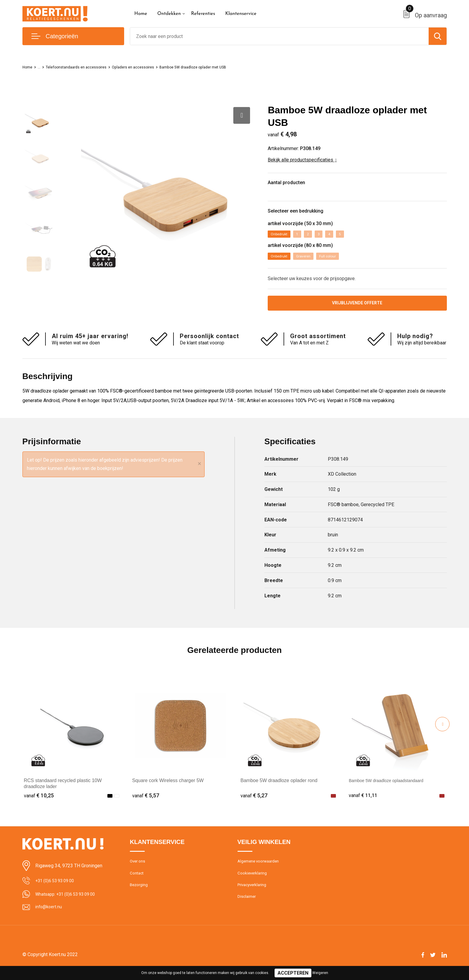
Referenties (203, 14)
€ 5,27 (254, 803)
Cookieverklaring (254, 882)
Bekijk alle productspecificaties (302, 160)
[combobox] (279, 36)
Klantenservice (241, 14)
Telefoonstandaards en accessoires (84, 67)
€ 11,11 (364, 803)
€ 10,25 (39, 803)
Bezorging (140, 895)
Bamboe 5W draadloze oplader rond (279, 788)
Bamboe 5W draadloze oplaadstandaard (392, 788)
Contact (138, 882)
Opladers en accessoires (150, 67)
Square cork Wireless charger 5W (168, 788)
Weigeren (320, 973)
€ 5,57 (146, 803)
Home (141, 14)
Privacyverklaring (254, 895)
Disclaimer (248, 908)
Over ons (139, 869)
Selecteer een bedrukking (305, 215)
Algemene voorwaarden (261, 869)
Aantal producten (293, 184)
